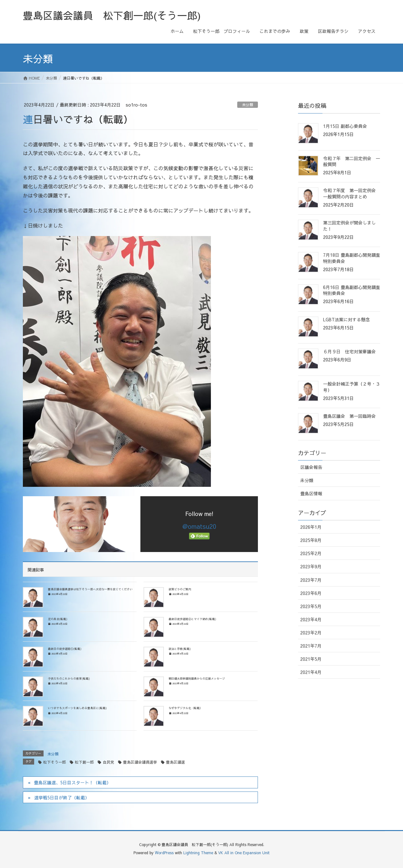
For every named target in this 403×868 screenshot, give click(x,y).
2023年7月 (311, 580)
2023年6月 (311, 593)
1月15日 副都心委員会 (345, 126)
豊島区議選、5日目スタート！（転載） (72, 782)
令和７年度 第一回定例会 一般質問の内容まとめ (352, 193)
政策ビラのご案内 (180, 589)
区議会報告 (311, 467)
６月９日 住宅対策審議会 (349, 351)
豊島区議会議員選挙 (140, 762)
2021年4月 (311, 672)
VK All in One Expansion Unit (244, 853)
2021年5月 (311, 659)
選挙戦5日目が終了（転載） (62, 797)
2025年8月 (311, 540)
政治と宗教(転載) (180, 649)
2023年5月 (311, 606)
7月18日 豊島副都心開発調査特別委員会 (352, 258)
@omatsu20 (199, 526)
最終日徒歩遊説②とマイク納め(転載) (192, 619)
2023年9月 (311, 566)
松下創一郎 (84, 762)
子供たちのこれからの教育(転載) (69, 678)
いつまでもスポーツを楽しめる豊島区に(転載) (77, 708)
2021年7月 (311, 646)
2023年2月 (311, 633)
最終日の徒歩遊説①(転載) (65, 649)
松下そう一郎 (55, 762)
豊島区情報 (311, 493)
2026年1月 (311, 527)
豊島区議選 (175, 762)
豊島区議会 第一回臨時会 (349, 416)
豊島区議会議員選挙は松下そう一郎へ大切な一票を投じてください (90, 589)
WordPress (164, 853)
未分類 (248, 105)
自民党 (108, 762)
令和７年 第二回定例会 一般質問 (352, 161)
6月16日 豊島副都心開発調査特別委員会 (352, 290)
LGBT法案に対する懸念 (346, 319)
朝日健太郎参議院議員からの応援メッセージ (197, 678)
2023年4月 (311, 619)
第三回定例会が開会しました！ (349, 226)
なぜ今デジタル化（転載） (186, 708)
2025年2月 (311, 553)
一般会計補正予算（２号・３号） (352, 387)
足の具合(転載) (58, 619)
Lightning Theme (198, 853)
